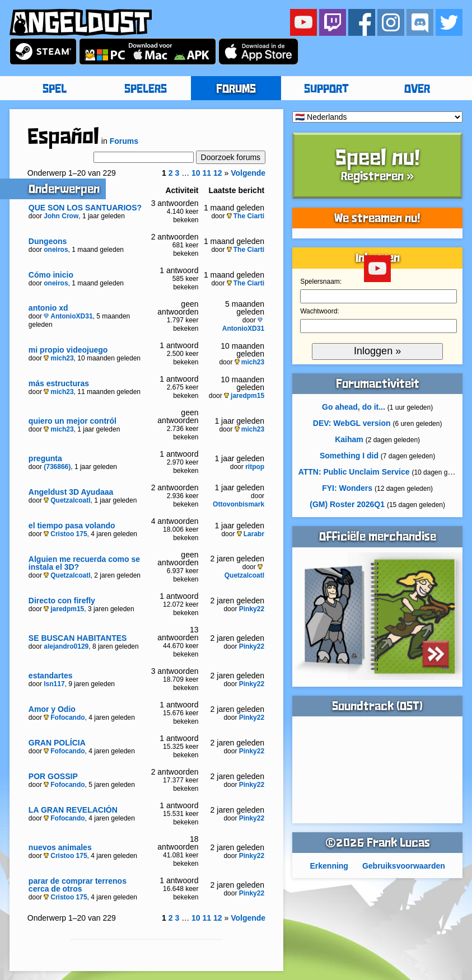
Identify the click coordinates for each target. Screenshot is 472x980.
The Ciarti (246, 216)
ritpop (255, 467)
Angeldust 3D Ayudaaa (71, 492)
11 (207, 173)
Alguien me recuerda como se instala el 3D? (84, 563)
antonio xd (48, 308)
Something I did (349, 456)
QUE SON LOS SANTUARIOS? (85, 208)
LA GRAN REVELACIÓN (73, 810)
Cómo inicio (51, 275)
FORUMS (236, 90)
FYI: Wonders (347, 488)
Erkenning (329, 866)
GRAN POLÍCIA (57, 743)
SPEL (55, 90)
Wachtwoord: (320, 311)
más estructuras (59, 383)
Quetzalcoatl (67, 500)
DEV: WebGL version (352, 423)
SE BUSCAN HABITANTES (78, 638)
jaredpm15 (244, 396)
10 (196, 173)
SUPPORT (326, 90)
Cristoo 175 (65, 534)
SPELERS (146, 90)
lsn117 (54, 684)
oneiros (56, 250)
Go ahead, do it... (354, 407)
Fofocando (64, 718)
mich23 (59, 358)
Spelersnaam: (321, 282)
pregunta (45, 458)
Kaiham (349, 439)
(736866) (57, 467)
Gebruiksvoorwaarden (404, 866)
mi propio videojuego (68, 350)
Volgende (248, 173)
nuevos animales (60, 847)
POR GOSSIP (53, 776)
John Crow (61, 216)
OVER (417, 90)
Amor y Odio (52, 709)
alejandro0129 (66, 646)
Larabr (251, 534)
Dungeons (48, 241)
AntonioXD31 (68, 316)
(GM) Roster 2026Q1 (347, 504)
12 (218, 173)
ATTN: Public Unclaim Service (354, 472)
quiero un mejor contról (73, 421)
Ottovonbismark (239, 504)
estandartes (51, 676)
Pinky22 (252, 609)
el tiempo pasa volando (72, 526)
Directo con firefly (62, 601)
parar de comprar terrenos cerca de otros (78, 885)
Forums (124, 141)
